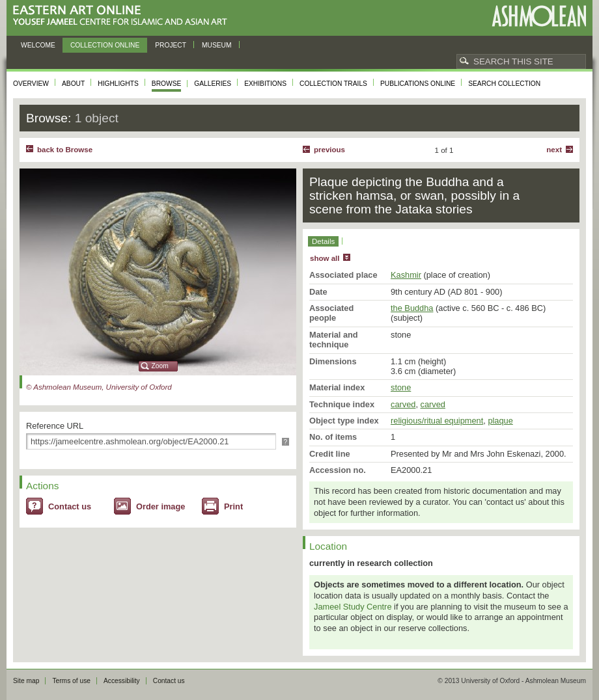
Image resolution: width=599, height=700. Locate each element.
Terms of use (71, 681)
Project (171, 45)
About (73, 84)
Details (323, 241)
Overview (31, 84)
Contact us (70, 506)
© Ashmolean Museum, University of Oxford (99, 387)
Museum (217, 45)
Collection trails (333, 84)
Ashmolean (539, 16)
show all (325, 258)
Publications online (418, 84)
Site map (26, 681)
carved (403, 404)
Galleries (213, 84)
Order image (160, 506)
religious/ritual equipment (437, 421)
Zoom (160, 366)
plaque (500, 421)
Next (554, 150)
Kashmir (406, 275)
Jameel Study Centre (353, 607)
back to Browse (65, 150)
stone (401, 387)
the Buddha (412, 308)
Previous (329, 150)
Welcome (38, 45)
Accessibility (122, 681)
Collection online (105, 45)
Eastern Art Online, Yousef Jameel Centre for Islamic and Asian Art (123, 16)
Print (233, 506)
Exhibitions (265, 84)
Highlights (118, 84)
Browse (167, 84)
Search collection (504, 84)
